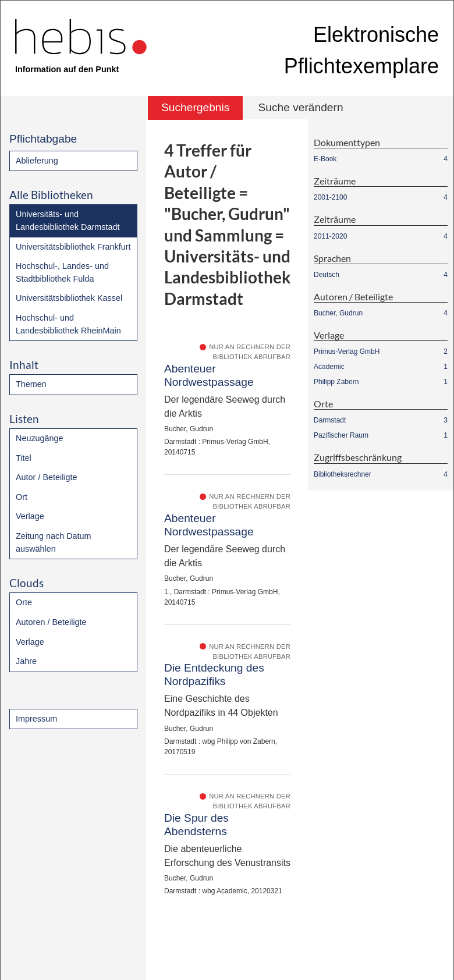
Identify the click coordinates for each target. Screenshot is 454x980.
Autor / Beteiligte (47, 477)
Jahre (26, 661)
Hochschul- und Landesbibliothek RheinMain (68, 324)
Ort (22, 497)
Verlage (30, 516)
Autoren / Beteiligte (51, 622)
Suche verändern (300, 107)
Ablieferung (37, 161)
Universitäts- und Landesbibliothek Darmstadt (68, 221)
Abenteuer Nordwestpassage (209, 375)
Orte (24, 602)
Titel (24, 458)
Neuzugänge (40, 438)
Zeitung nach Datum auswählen (54, 542)
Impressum (36, 719)
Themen (31, 384)
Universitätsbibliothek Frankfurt (73, 247)
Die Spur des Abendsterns (196, 825)
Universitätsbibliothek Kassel (69, 298)
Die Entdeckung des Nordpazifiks (214, 674)
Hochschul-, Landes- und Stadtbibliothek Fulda (62, 272)
